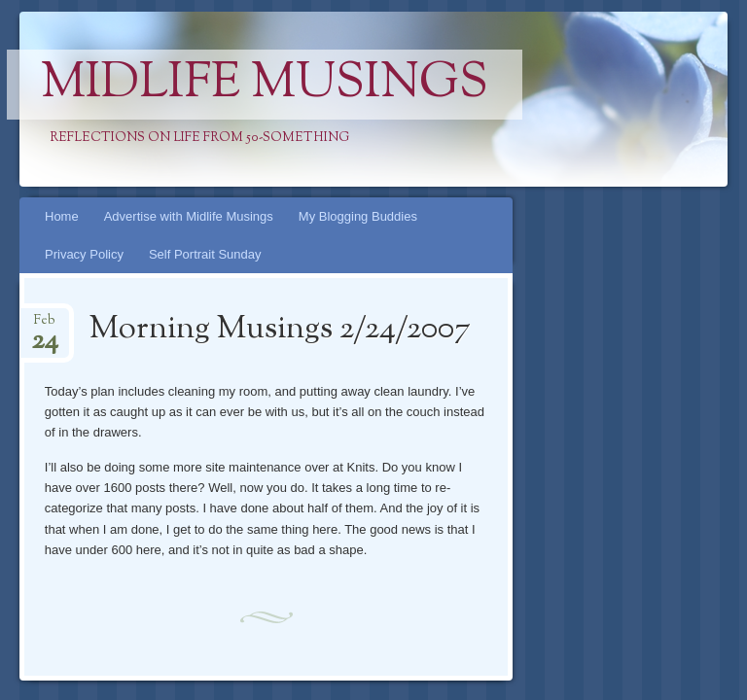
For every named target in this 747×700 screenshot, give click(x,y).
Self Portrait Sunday (205, 254)
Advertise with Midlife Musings (189, 216)
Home (62, 216)
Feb (45, 326)
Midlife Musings (265, 85)
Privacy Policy (84, 254)
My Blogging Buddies (358, 216)
